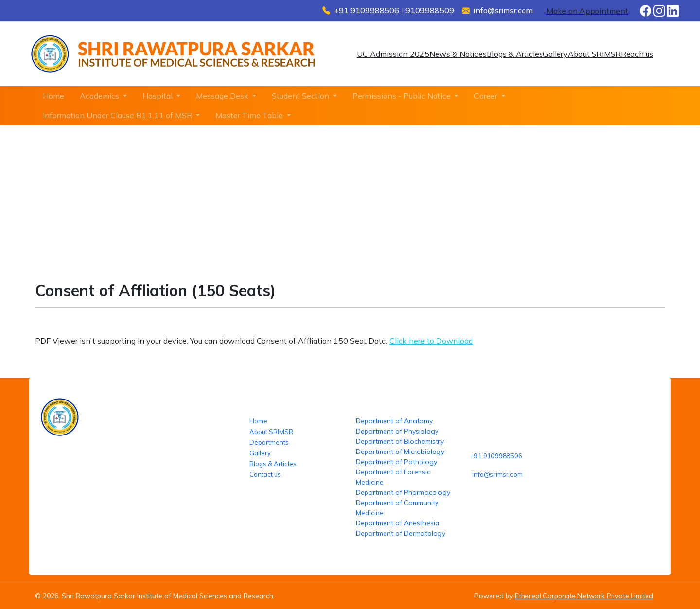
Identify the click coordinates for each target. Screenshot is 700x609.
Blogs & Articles (515, 54)
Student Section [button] (301, 96)
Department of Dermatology (401, 533)
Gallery (555, 54)
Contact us (265, 474)
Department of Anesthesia (398, 523)
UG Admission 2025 (393, 54)
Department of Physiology (397, 431)
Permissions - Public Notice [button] (402, 96)
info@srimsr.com (498, 474)
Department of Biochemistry (400, 441)
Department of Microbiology (400, 452)
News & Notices (458, 54)
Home (53, 96)
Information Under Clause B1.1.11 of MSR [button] (118, 115)
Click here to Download (431, 341)
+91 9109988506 (496, 456)
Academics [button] (100, 96)
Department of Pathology (396, 462)
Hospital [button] (158, 96)
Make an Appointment (587, 11)
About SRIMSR (594, 54)
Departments (269, 442)
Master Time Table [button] (250, 115)
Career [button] (487, 96)
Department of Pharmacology (403, 492)
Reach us (637, 54)
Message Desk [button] (223, 96)
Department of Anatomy (394, 421)
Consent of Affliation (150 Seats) (229, 213)
